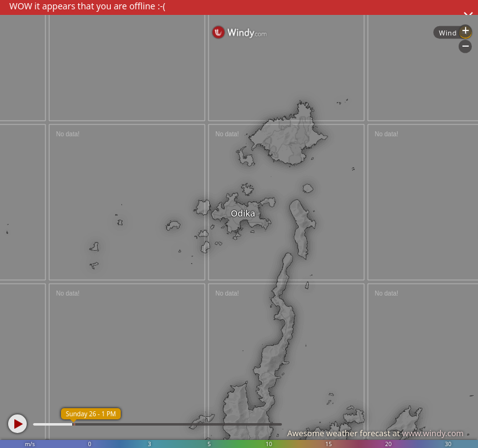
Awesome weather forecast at (375, 433)
